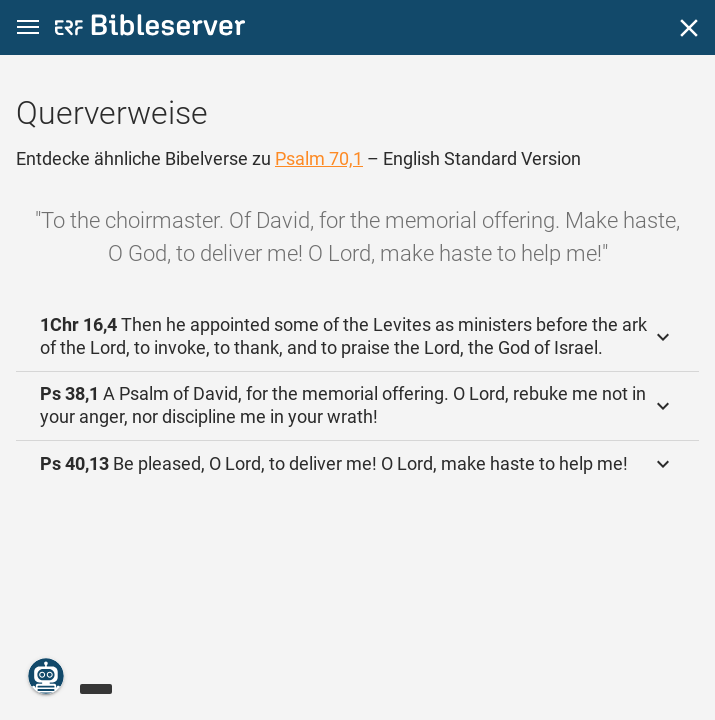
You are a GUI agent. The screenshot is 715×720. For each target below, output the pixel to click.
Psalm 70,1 (319, 158)
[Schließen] (689, 28)
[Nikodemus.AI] (46, 676)
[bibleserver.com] (150, 28)
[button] (28, 27)
